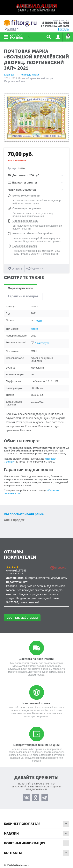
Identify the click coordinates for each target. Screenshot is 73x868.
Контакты (64, 29)
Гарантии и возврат (23, 296)
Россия (39, 321)
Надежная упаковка (25, 246)
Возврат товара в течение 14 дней (36, 745)
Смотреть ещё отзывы (22, 618)
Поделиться (35, 269)
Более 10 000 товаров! (26, 196)
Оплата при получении (27, 208)
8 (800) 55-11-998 (56, 23)
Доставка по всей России (37, 659)
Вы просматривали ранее (24, 514)
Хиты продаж (14, 520)
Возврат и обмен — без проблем (33, 234)
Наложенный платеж (36, 703)
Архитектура (42, 343)
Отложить (17, 269)
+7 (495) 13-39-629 (55, 26)
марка (35, 329)
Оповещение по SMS (25, 221)
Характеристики (20, 288)
